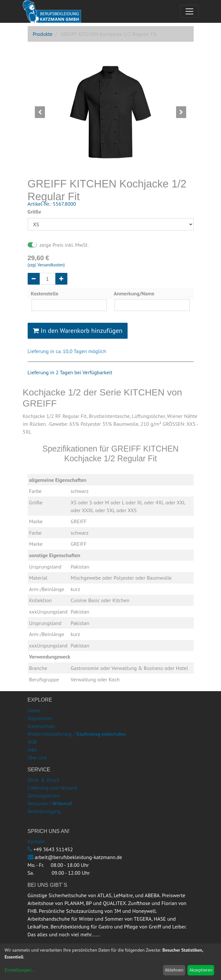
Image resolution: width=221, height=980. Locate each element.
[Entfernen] (34, 279)
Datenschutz (41, 726)
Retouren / (39, 803)
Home (34, 710)
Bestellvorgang (44, 811)
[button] (40, 112)
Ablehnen (174, 970)
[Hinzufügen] (61, 279)
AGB (32, 742)
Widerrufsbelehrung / (77, 734)
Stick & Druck (44, 780)
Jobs (32, 750)
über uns (37, 757)
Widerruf (62, 803)
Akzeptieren (201, 970)
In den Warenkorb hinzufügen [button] (78, 331)
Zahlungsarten (44, 795)
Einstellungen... (20, 970)
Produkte (43, 34)
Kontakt (36, 841)
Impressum (40, 718)
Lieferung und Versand (53, 788)
